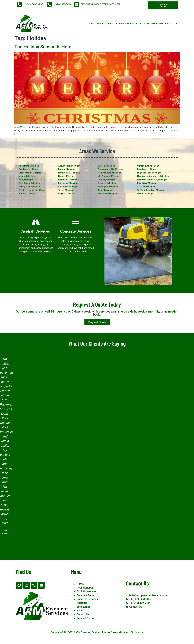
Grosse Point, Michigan (30, 173)
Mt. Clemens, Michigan (109, 176)
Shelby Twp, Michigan (29, 187)
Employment (84, 607)
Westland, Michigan (107, 194)
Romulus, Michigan (107, 183)
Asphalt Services (107, 23)
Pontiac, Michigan (107, 180)
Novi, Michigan (26, 180)
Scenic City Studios (133, 632)
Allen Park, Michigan (29, 166)
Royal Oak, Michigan (147, 183)
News (80, 611)
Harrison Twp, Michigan (109, 173)
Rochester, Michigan (68, 183)
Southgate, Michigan (108, 187)
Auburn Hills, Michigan (69, 166)
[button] (93, 540)
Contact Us (157, 23)
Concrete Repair (86, 595)
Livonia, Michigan (67, 176)
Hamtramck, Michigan (69, 173)
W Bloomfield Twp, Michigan (151, 190)
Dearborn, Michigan (28, 169)
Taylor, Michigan (66, 190)
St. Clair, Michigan (146, 187)
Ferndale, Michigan (146, 169)
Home (91, 23)
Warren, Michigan (27, 194)
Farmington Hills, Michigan (111, 169)
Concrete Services (130, 23)
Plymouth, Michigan (68, 180)
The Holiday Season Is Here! (43, 47)
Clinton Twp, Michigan (148, 166)
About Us (171, 23)
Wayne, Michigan (66, 194)
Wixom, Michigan (146, 194)
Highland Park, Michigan (149, 173)
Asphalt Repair (85, 588)
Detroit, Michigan (67, 169)
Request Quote (85, 618)
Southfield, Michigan (68, 187)
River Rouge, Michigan (30, 183)
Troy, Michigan (105, 190)
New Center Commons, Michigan (153, 176)
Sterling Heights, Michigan (32, 190)
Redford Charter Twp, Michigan (152, 180)
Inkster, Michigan (27, 176)
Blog (146, 23)
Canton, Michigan (106, 166)
